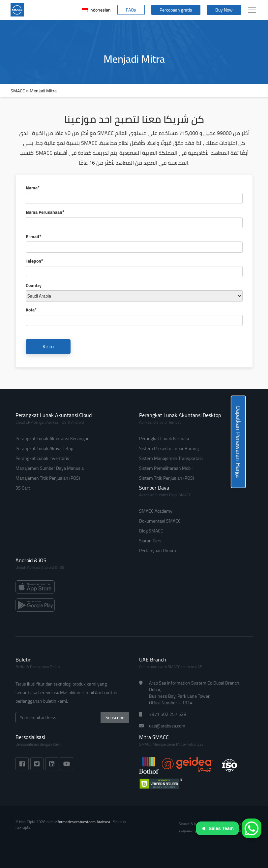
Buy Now (224, 10)
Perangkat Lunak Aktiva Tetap (44, 448)
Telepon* (34, 261)
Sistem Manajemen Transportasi (171, 458)
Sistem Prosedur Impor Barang (169, 448)
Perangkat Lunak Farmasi (164, 438)
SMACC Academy (156, 511)
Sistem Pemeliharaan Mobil (166, 468)
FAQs (131, 10)
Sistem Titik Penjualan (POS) (167, 478)
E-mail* (33, 237)
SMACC (18, 91)
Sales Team (218, 828)
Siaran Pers (150, 541)
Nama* (33, 188)
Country (34, 285)
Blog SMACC (151, 531)
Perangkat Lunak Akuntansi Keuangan (53, 438)
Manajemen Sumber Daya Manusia (50, 468)
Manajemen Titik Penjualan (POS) (48, 478)
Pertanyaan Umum (158, 551)
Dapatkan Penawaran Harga (238, 442)
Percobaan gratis (176, 10)
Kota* (31, 310)
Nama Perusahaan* (45, 212)
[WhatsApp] (252, 828)
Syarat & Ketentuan (195, 824)
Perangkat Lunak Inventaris (42, 458)
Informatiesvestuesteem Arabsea (83, 822)
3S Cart (23, 488)
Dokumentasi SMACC (160, 521)
